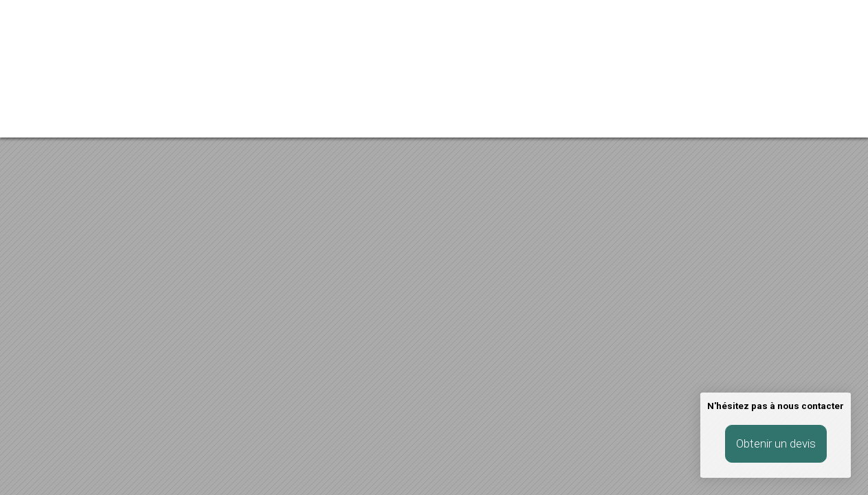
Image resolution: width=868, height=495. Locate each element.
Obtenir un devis (776, 443)
